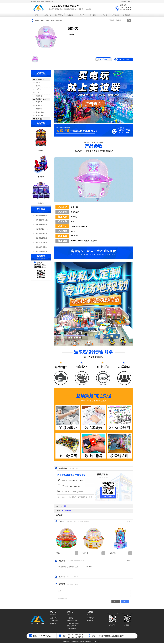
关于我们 (90, 613)
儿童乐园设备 (59, 15)
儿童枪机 (39, 109)
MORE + (129, 522)
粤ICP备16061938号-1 (95, 642)
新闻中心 (70, 613)
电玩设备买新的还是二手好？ (42, 238)
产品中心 (81, 15)
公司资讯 (104, 15)
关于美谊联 (115, 15)
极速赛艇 (41, 177)
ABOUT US (90, 616)
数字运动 (70, 15)
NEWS (69, 616)
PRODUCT (53, 616)
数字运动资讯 (72, 627)
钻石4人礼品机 (67, 510)
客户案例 (93, 15)
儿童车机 (39, 105)
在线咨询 (101, 59)
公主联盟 (112, 553)
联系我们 (130, 1)
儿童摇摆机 (40, 116)
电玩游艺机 (48, 15)
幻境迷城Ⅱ (41, 150)
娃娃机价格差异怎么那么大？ (42, 225)
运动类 (38, 93)
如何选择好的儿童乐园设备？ (42, 252)
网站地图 (124, 1)
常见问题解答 (72, 630)
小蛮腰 (64, 506)
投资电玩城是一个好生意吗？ (42, 229)
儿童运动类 (40, 112)
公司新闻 (70, 619)
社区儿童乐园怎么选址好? (42, 247)
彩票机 (38, 86)
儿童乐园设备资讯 (73, 624)
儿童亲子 (39, 102)
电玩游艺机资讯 (72, 622)
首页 (36, 15)
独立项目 (39, 96)
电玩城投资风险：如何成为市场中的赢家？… (68, 567)
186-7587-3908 (122, 59)
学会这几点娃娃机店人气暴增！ (42, 243)
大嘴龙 (58, 553)
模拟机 (38, 82)
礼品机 (60, 20)
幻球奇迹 (41, 203)
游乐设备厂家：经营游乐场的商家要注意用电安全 (42, 220)
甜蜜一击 (86, 553)
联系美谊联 (127, 15)
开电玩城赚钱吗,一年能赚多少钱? (42, 216)
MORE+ (129, 561)
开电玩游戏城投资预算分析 (42, 234)
